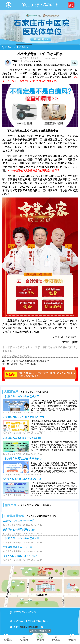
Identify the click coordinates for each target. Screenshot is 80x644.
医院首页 (8, 638)
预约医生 (56, 638)
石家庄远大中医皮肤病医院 (20, 356)
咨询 (74, 63)
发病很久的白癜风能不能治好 (19, 530)
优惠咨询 (72, 638)
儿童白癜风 (23, 47)
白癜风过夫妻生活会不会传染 (19, 521)
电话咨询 (24, 638)
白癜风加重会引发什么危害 (17, 547)
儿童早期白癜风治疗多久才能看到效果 (24, 417)
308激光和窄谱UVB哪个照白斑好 (21, 556)
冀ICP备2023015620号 (30, 627)
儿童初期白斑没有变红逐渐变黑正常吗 (30, 361)
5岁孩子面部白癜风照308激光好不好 (23, 479)
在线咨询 (40, 637)
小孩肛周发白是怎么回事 (23, 364)
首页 (10, 47)
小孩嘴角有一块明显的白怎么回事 (21, 396)
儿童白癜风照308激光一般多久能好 (22, 438)
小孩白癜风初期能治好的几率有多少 (22, 458)
